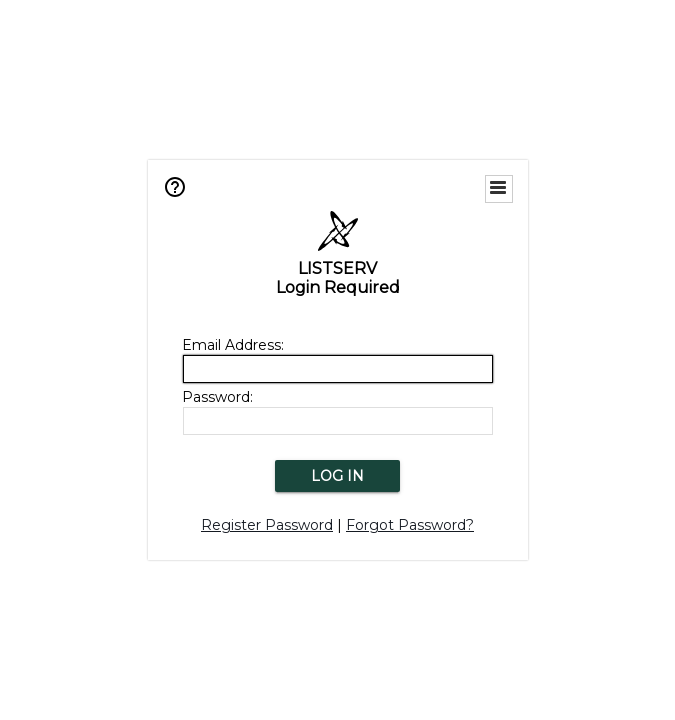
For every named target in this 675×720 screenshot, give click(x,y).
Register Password (267, 525)
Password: (217, 397)
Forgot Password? (410, 525)
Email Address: (233, 345)
